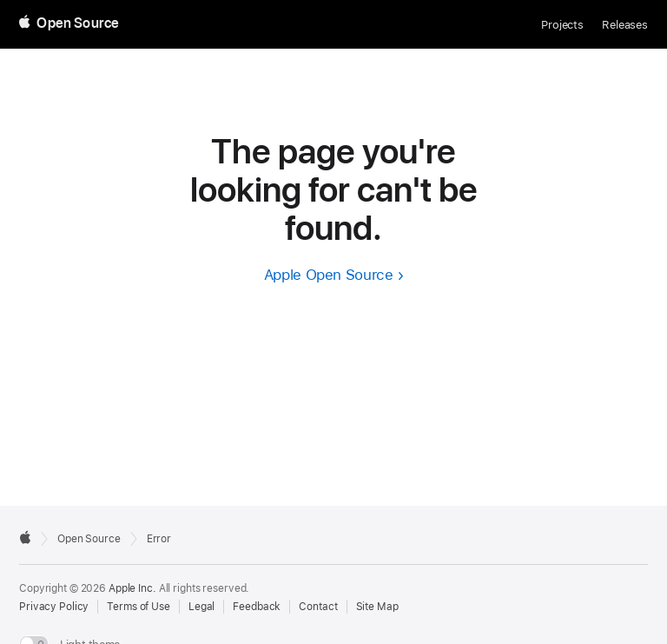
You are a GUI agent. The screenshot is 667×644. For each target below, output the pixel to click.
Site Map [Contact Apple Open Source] (377, 607)
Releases (625, 25)
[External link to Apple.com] (25, 537)
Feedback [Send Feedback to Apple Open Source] (257, 607)
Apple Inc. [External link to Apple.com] (132, 588)
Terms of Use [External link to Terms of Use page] (139, 607)
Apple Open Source (329, 275)
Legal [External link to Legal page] (201, 607)
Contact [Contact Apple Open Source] (318, 607)
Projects (562, 25)
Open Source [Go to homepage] (89, 539)
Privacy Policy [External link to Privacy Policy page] (54, 607)
